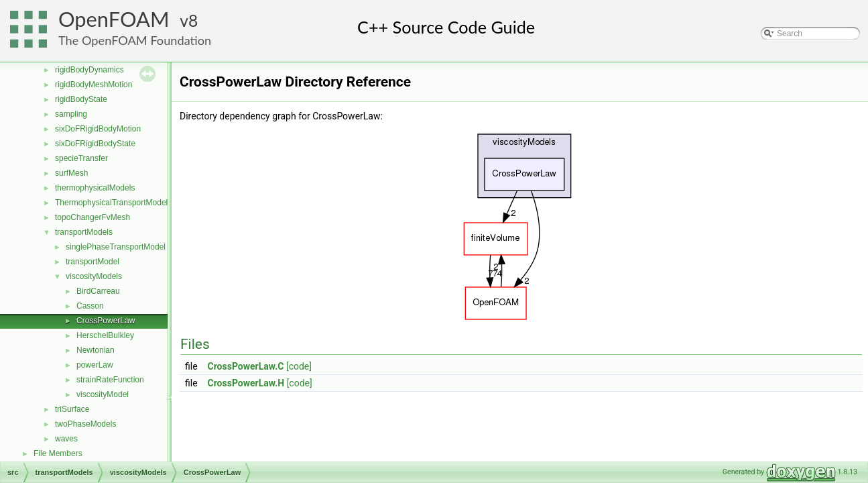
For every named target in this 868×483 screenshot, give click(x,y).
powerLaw (95, 365)
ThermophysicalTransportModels (113, 203)
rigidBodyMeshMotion (94, 85)
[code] (299, 366)
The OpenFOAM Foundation (135, 40)
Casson (90, 306)
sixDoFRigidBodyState (95, 144)
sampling (71, 114)
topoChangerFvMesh (92, 217)
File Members (58, 453)
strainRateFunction (110, 380)
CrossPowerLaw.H (246, 383)
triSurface (72, 409)
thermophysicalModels (95, 188)
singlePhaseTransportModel (116, 247)
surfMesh (71, 173)
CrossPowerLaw (106, 321)
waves (66, 439)
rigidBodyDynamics (89, 70)
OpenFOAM (114, 19)
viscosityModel (103, 394)
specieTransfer (81, 158)
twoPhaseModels (85, 424)
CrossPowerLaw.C (246, 366)
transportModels (84, 232)
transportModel (92, 262)
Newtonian (96, 350)
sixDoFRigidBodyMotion (98, 129)
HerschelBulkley (105, 335)
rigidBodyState (81, 99)
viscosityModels (94, 276)
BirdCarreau (98, 291)
